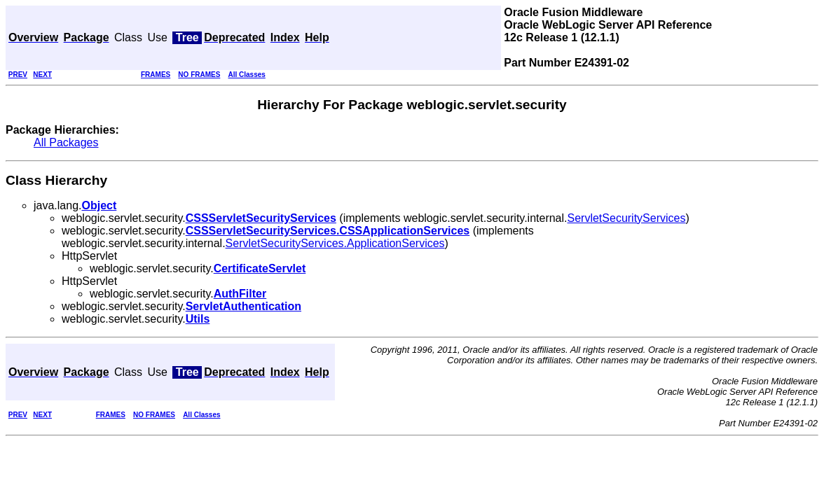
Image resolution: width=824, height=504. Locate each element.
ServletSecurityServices (627, 218)
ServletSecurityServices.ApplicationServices (335, 243)
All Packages (66, 142)
